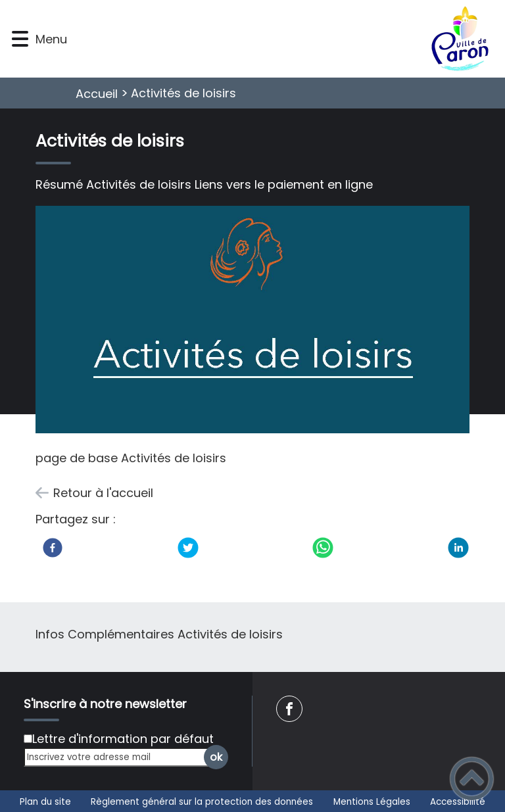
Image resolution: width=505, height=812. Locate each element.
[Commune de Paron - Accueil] (285, 39)
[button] (20, 39)
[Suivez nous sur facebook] (289, 709)
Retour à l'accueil (103, 493)
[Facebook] (53, 548)
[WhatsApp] (323, 548)
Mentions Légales (372, 802)
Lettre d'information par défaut (123, 739)
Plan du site (45, 802)
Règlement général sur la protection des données (202, 802)
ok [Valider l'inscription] (216, 757)
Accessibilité (458, 802)
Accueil (97, 94)
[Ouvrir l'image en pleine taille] (253, 322)
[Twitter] (188, 548)
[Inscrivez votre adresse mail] (120, 757)
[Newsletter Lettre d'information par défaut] (28, 739)
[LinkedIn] (458, 548)
